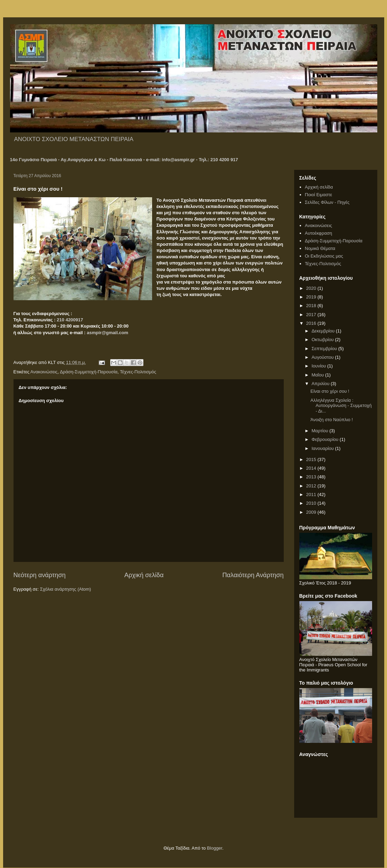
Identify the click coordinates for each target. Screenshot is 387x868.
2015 (312, 459)
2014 (312, 468)
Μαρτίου (320, 431)
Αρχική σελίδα (144, 575)
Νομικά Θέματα (320, 248)
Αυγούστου (323, 357)
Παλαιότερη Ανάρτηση (253, 575)
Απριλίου (321, 384)
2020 (312, 288)
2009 (312, 512)
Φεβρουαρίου (326, 439)
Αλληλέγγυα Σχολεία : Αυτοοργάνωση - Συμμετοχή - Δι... (341, 406)
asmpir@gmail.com (108, 333)
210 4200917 (70, 320)
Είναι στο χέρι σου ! (330, 391)
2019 (312, 297)
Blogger (214, 848)
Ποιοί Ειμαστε (319, 195)
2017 (312, 315)
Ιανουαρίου (323, 448)
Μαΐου (318, 375)
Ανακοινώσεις (44, 372)
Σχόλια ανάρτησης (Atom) (65, 589)
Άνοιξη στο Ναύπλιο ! (332, 420)
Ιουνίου (319, 366)
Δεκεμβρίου (324, 331)
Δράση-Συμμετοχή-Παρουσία (89, 372)
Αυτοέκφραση (319, 233)
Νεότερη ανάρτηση (40, 575)
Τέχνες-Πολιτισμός (138, 372)
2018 (312, 306)
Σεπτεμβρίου (325, 349)
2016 (312, 323)
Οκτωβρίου (323, 340)
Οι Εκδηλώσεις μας (324, 256)
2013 (312, 477)
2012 (312, 486)
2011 (312, 494)
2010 (312, 503)
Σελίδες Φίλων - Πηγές (327, 202)
